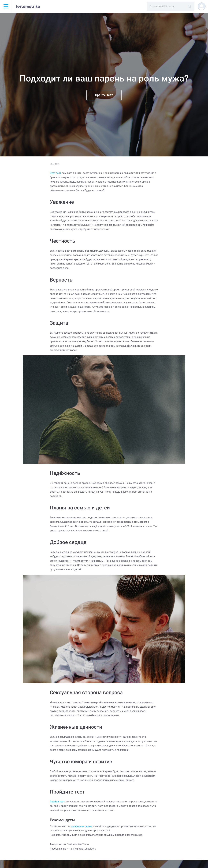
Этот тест (55, 173)
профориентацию (81, 826)
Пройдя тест (57, 802)
